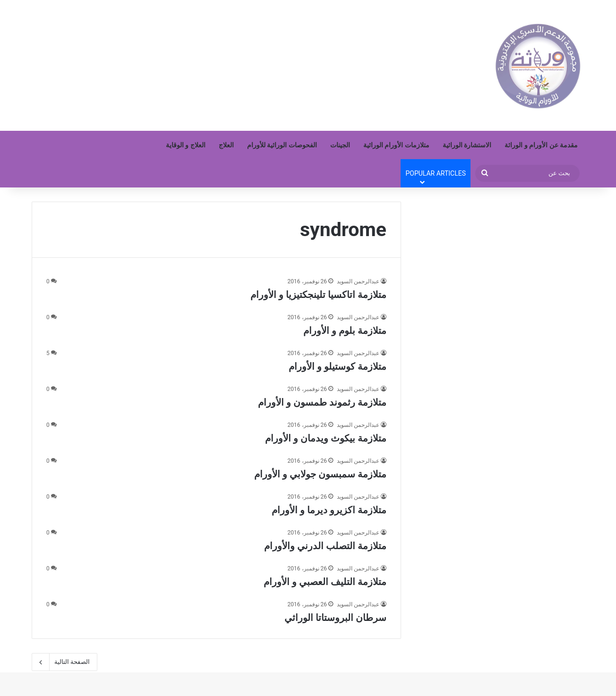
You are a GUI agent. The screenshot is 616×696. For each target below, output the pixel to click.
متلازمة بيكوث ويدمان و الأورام (326, 438)
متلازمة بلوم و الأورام (345, 331)
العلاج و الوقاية (186, 145)
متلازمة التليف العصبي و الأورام (325, 582)
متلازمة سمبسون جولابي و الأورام (320, 474)
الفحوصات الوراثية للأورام (282, 145)
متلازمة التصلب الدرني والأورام (325, 546)
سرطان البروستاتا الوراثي (335, 618)
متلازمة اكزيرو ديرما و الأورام (329, 510)
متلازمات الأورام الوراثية (396, 145)
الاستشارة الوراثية (467, 145)
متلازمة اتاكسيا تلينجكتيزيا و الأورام (318, 295)
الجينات (340, 145)
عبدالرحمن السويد (358, 281)
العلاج (226, 145)
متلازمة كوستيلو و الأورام (338, 366)
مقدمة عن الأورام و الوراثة (541, 145)
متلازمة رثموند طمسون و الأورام (322, 402)
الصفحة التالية (64, 662)
